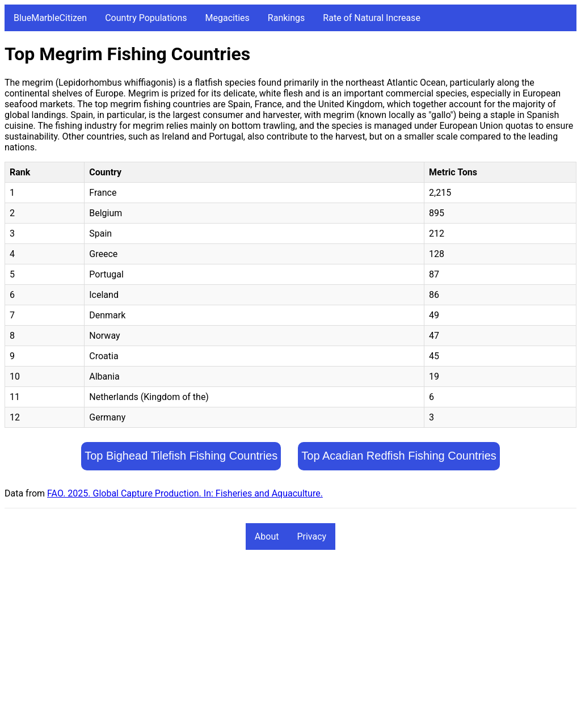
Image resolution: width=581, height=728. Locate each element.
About (267, 536)
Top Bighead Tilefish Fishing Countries (181, 456)
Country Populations (146, 18)
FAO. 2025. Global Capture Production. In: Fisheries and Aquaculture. (185, 493)
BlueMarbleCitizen (50, 18)
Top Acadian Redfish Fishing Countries (399, 456)
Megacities (228, 18)
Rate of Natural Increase (372, 18)
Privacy (311, 536)
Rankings (286, 18)
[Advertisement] (290, 644)
